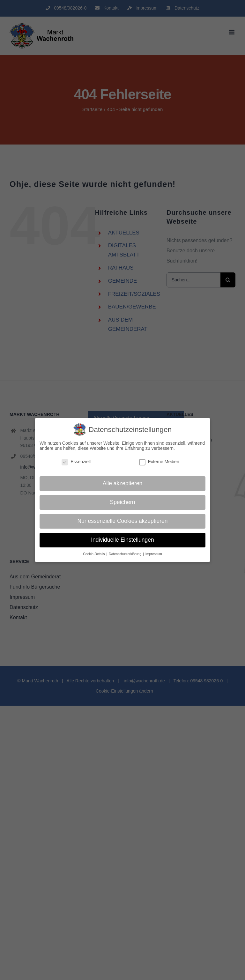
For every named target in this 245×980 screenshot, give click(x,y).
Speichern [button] (123, 502)
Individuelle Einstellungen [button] (122, 540)
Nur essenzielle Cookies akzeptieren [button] (122, 521)
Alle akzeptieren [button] (123, 483)
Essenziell (76, 462)
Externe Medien (159, 462)
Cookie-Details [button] (94, 554)
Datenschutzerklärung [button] (126, 554)
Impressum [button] (154, 554)
